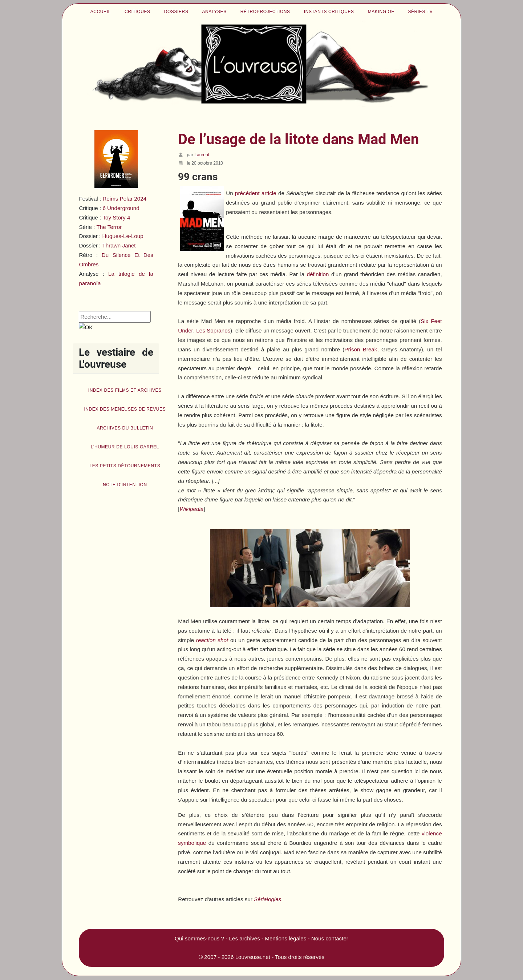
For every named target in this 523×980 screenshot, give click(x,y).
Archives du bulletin (125, 428)
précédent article (256, 193)
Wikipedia (192, 509)
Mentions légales (285, 938)
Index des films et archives (125, 390)
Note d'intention (125, 485)
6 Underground (121, 208)
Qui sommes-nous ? (199, 938)
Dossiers (176, 12)
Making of (381, 12)
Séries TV (420, 12)
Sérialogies (267, 899)
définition (318, 274)
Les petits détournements (125, 466)
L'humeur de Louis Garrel (125, 447)
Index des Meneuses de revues (125, 409)
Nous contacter (330, 938)
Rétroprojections (265, 12)
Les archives (245, 938)
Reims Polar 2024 (124, 199)
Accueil (101, 12)
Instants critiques (329, 12)
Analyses (214, 12)
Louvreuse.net (253, 957)
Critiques (137, 12)
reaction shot (212, 640)
